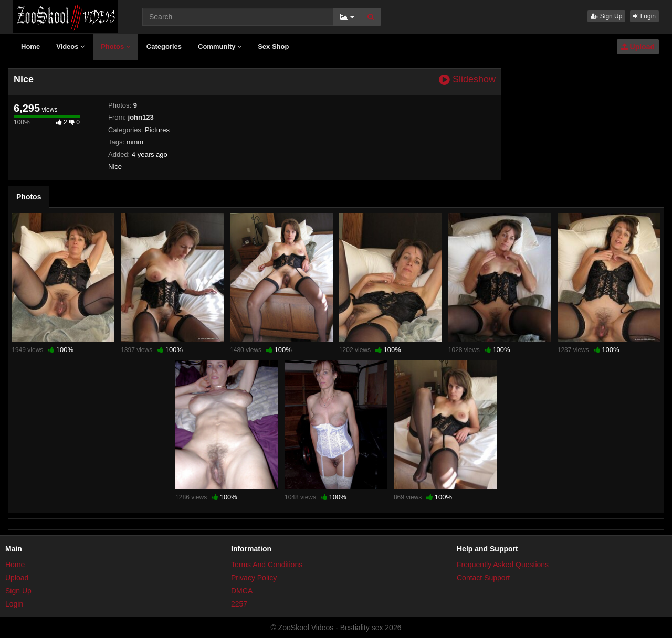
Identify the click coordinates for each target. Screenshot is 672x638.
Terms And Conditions (267, 565)
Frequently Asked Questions (503, 565)
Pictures (157, 130)
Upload (638, 47)
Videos (70, 46)
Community (220, 46)
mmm (135, 142)
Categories (164, 46)
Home (30, 46)
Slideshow (467, 79)
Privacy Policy (254, 578)
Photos (115, 46)
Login (644, 16)
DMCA (242, 591)
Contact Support (483, 578)
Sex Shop (273, 46)
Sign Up (606, 16)
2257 (239, 604)
